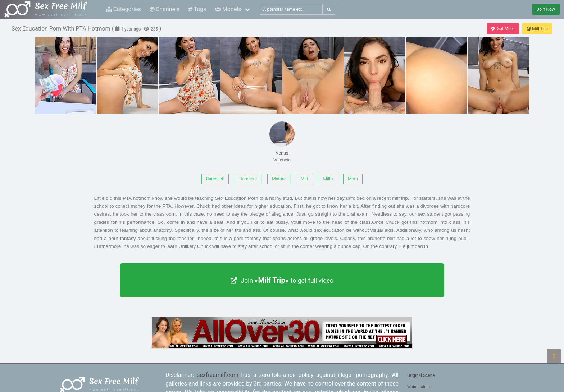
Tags (197, 9)
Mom (353, 179)
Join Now (546, 9)
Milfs (328, 179)
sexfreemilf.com (218, 375)
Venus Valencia (282, 142)
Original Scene (421, 375)
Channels (165, 9)
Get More (503, 29)
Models (228, 9)
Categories (123, 9)
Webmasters (419, 387)
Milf (304, 179)
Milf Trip (537, 29)
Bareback (215, 179)
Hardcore (248, 179)
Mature (279, 179)
